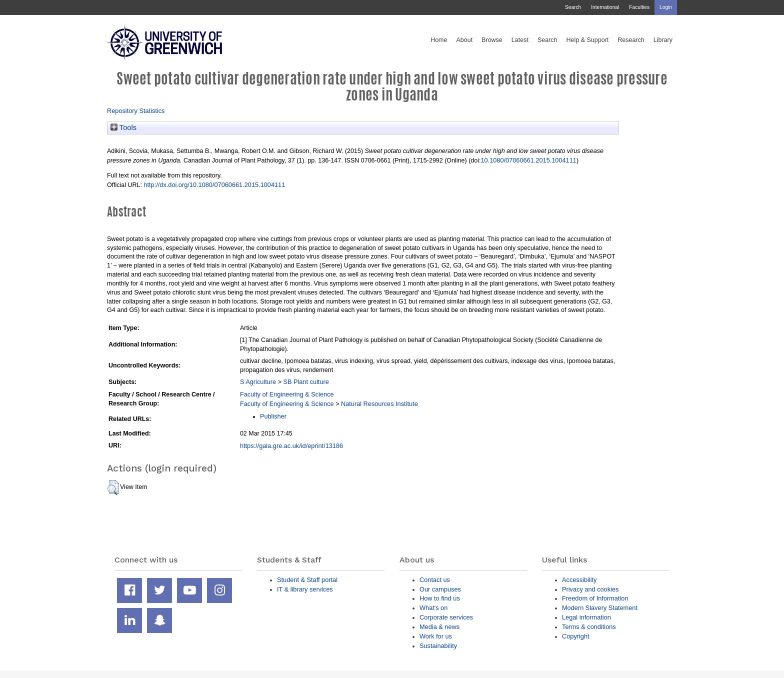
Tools (123, 127)
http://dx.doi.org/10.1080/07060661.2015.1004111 (214, 185)
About (464, 40)
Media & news (439, 627)
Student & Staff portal (307, 580)
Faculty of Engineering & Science (287, 394)
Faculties (639, 7)
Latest (520, 40)
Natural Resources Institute (379, 404)
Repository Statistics (136, 111)
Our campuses (440, 589)
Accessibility (579, 580)
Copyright (576, 636)
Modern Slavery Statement (600, 608)
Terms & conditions (589, 627)
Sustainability (438, 646)
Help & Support (588, 40)
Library (663, 40)
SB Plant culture (306, 382)
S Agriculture (258, 382)
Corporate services (446, 617)
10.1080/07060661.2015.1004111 (528, 160)
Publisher (273, 416)
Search (573, 7)
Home (439, 40)
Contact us (435, 580)
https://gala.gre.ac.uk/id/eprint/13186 (291, 446)
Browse (492, 40)
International (605, 7)
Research (631, 40)
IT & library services (305, 589)
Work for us (436, 636)
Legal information (586, 617)
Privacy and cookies (590, 589)
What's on (433, 608)
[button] (113, 487)
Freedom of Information (595, 598)
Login (666, 7)
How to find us (440, 598)
